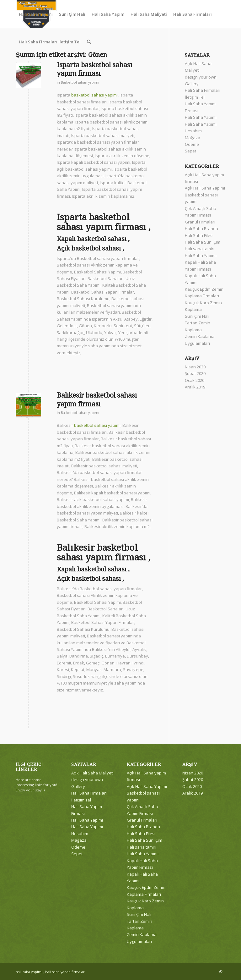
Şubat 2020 (195, 373)
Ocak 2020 (195, 380)
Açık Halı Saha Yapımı (205, 188)
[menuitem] (36, 14)
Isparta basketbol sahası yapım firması (94, 69)
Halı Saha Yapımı (201, 117)
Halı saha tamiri (200, 249)
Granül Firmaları (200, 222)
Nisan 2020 (195, 367)
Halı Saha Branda (201, 228)
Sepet (190, 151)
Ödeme (192, 144)
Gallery (192, 84)
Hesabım (193, 131)
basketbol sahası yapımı (94, 95)
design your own (201, 77)
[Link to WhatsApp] (221, 972)
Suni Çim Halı (197, 316)
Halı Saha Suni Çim (203, 242)
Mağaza (193, 138)
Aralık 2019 (195, 387)
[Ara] (89, 42)
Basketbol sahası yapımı (80, 82)
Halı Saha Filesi (199, 235)
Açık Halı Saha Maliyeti (92, 773)
